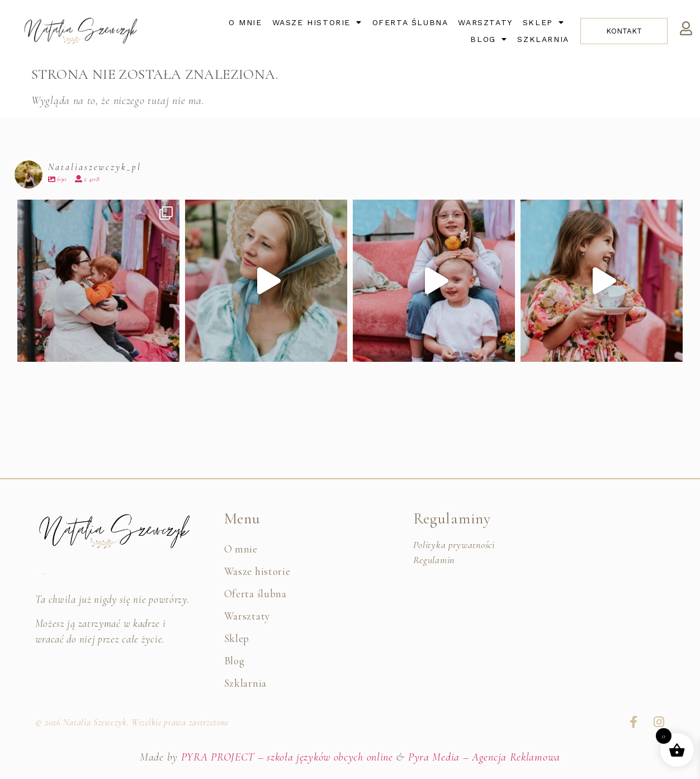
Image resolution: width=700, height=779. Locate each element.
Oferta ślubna (410, 22)
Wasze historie (317, 22)
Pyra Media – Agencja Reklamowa (484, 757)
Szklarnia (543, 39)
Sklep (544, 22)
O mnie (245, 22)
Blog (489, 39)
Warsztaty (485, 22)
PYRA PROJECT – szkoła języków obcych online (287, 757)
